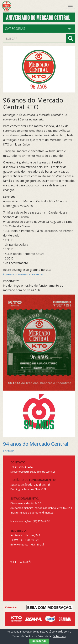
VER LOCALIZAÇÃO (21, 562)
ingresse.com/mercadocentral (23, 274)
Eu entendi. (39, 641)
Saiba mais (59, 636)
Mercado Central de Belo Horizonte (9, 6)
